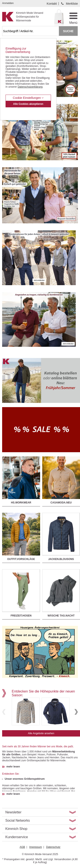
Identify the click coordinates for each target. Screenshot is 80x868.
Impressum (36, 847)
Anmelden (8, 3)
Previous (4, 712)
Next (76, 712)
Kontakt (52, 4)
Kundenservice (17, 837)
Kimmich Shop (16, 829)
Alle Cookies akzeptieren (28, 104)
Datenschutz (53, 847)
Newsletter (13, 812)
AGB (22, 847)
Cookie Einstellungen (28, 98)
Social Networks (18, 820)
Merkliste (72, 4)
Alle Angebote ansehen (41, 733)
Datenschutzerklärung (30, 87)
